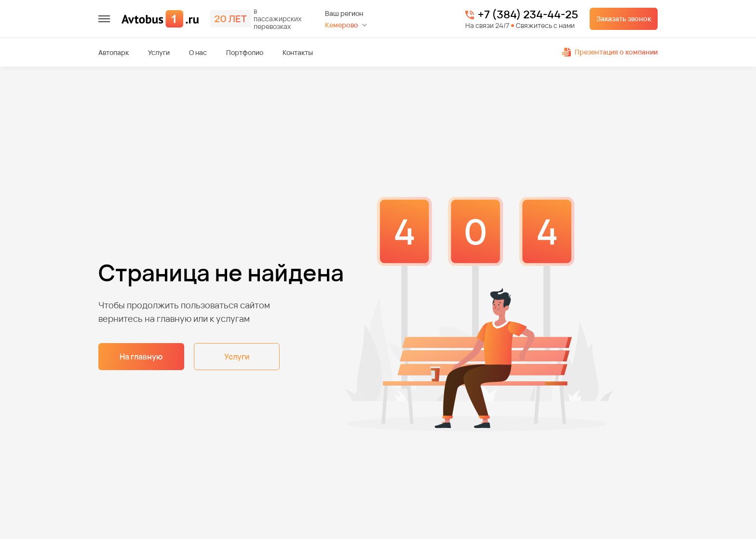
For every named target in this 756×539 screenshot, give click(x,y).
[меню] (104, 19)
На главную (141, 357)
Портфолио (245, 53)
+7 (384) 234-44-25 (528, 15)
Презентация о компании (610, 52)
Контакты (298, 53)
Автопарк (114, 53)
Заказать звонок (624, 19)
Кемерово (342, 25)
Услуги (159, 53)
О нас (198, 53)
